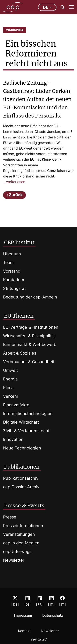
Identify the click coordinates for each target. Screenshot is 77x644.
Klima (8, 388)
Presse (10, 517)
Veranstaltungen (19, 534)
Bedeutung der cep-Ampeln (30, 297)
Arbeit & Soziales (20, 353)
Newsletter (14, 560)
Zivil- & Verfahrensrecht (26, 431)
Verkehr (11, 396)
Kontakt (24, 631)
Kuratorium (14, 280)
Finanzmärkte (16, 405)
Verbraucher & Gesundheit (29, 362)
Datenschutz (53, 615)
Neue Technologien (22, 448)
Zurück (16, 195)
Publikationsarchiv (21, 478)
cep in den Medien (21, 543)
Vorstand (12, 271)
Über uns (12, 254)
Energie (10, 379)
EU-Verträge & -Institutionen (31, 327)
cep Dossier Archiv (21, 487)
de (47, 7)
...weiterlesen (14, 182)
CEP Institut (19, 242)
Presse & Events (24, 506)
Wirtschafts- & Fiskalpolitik (29, 336)
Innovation (13, 439)
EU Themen (19, 316)
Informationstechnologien (28, 414)
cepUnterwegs (17, 552)
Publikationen (22, 467)
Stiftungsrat (14, 288)
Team (8, 263)
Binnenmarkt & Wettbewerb (30, 344)
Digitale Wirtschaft (21, 422)
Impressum (23, 615)
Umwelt (10, 370)
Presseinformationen (23, 526)
